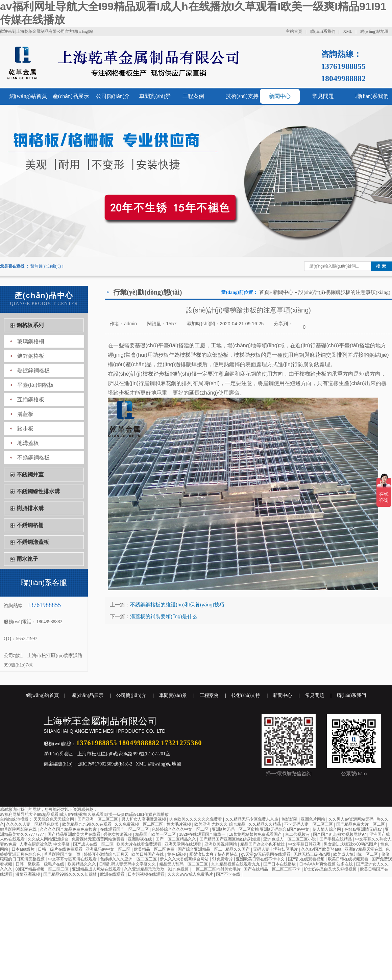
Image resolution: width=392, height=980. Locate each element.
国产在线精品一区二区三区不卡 (273, 869)
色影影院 (290, 819)
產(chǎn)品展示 (71, 96)
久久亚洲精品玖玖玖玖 (145, 869)
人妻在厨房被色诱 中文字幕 (45, 844)
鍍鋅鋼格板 (31, 356)
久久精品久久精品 (265, 824)
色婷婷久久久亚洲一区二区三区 (129, 859)
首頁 (264, 292)
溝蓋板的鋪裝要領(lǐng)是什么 (164, 616)
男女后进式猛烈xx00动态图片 (351, 844)
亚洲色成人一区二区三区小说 (290, 839)
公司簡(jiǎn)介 (113, 96)
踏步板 (25, 429)
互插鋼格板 (31, 399)
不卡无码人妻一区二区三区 (309, 824)
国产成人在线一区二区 (94, 844)
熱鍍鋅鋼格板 (33, 370)
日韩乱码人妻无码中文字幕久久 (128, 864)
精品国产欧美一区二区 (156, 834)
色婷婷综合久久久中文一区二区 (181, 829)
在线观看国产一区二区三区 (125, 829)
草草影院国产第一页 (63, 854)
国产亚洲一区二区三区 (98, 819)
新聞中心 (280, 96)
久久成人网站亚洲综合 (48, 839)
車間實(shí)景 (155, 96)
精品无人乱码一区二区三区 (184, 864)
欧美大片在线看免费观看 (139, 844)
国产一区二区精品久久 (176, 839)
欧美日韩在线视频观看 (349, 859)
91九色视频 (179, 869)
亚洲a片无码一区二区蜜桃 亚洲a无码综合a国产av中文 (261, 829)
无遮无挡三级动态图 (312, 854)
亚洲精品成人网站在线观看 (97, 869)
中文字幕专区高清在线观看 (73, 859)
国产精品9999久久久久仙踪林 (71, 874)
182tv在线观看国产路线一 (203, 834)
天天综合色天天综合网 (54, 819)
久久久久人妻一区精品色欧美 (33, 824)
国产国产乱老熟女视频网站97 (340, 834)
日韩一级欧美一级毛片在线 (40, 864)
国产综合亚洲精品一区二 (201, 849)
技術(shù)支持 (242, 96)
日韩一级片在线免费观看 (61, 849)
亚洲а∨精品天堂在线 (364, 849)
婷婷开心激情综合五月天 (107, 854)
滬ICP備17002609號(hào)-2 (105, 764)
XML (348, 31)
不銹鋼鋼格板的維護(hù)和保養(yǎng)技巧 (177, 605)
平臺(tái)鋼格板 (35, 385)
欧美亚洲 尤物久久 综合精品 (220, 824)
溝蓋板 (25, 414)
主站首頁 (294, 31)
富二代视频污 (298, 834)
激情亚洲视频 (28, 874)
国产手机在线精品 (336, 839)
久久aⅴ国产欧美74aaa (322, 849)
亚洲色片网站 (313, 819)
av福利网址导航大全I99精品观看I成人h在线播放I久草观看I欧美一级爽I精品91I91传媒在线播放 (84, 814)
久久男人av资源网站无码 (351, 819)
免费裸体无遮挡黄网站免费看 (99, 839)
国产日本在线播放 (280, 864)
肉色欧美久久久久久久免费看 (196, 819)
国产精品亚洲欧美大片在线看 (75, 834)
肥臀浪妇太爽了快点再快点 (214, 854)
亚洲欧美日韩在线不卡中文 (261, 859)
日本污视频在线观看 (146, 874)
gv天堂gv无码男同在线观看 (266, 854)
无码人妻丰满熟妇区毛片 (276, 849)
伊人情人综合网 (327, 829)
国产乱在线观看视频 (307, 859)
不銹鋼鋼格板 (33, 458)
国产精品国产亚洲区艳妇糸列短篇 (230, 839)
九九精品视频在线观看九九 (236, 864)
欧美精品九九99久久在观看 (87, 824)
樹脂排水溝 (30, 508)
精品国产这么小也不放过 (263, 844)
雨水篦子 (27, 559)
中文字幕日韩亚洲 (305, 844)
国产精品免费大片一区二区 (361, 824)
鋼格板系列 (30, 325)
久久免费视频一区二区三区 (139, 824)
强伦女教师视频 (118, 834)
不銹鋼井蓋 (30, 474)
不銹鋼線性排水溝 (38, 491)
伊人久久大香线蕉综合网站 (185, 859)
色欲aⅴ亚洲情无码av (364, 829)
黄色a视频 (177, 854)
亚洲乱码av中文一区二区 (108, 849)
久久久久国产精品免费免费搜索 (69, 829)
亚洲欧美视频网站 (221, 844)
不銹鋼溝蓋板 (33, 542)
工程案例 (193, 96)
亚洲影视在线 (140, 839)
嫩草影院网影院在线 (19, 829)
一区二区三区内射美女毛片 (217, 869)
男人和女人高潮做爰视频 (144, 819)
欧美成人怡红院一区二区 (356, 854)
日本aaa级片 (23, 849)
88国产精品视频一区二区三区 (43, 869)
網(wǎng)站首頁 (28, 96)
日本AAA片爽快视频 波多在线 (327, 864)
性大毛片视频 (179, 824)
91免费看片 (223, 859)
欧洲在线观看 (113, 874)
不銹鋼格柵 (30, 525)
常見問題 (323, 96)
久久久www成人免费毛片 (191, 874)
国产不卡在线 (229, 874)
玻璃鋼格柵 (31, 341)
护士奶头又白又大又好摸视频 (331, 869)
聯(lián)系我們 (323, 31)
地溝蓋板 (28, 443)
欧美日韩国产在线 (148, 854)
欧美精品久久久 (82, 864)
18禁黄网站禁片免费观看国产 (256, 834)
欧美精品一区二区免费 (155, 849)
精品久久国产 (238, 849)
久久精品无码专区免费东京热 (252, 819)
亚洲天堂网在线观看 (183, 844)
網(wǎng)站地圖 (374, 31)
